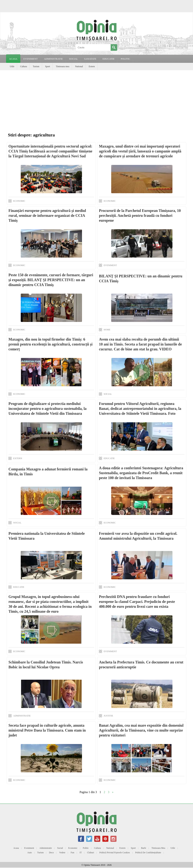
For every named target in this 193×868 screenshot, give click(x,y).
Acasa (13, 59)
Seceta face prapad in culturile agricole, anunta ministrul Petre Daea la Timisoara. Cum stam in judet (47, 730)
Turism (36, 66)
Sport (47, 66)
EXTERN (18, 458)
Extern (92, 66)
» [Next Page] (113, 792)
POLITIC (125, 59)
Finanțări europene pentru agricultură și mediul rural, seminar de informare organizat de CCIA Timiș (47, 215)
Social (60, 848)
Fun (72, 853)
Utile (12, 66)
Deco (51, 853)
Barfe (144, 848)
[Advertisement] (96, 98)
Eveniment (29, 848)
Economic (73, 848)
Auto (30, 853)
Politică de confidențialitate (148, 853)
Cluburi (91, 853)
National (79, 66)
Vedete (62, 853)
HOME (107, 330)
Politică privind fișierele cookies (115, 853)
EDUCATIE (109, 59)
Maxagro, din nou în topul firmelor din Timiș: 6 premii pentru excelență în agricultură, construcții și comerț (51, 344)
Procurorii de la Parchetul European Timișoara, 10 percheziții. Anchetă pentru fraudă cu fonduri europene (140, 215)
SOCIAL (73, 59)
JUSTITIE (108, 716)
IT (81, 853)
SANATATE (90, 59)
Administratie (46, 848)
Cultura (24, 66)
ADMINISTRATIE (53, 59)
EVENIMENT (31, 59)
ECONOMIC (19, 201)
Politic (86, 848)
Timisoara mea (62, 66)
